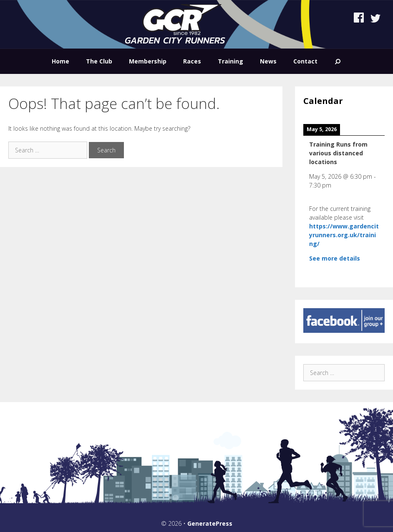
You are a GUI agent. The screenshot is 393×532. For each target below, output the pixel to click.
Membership (148, 61)
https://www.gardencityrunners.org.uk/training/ (344, 235)
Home (60, 61)
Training (231, 61)
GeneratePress (210, 523)
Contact (305, 61)
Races (192, 61)
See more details (335, 258)
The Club (99, 61)
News (268, 61)
